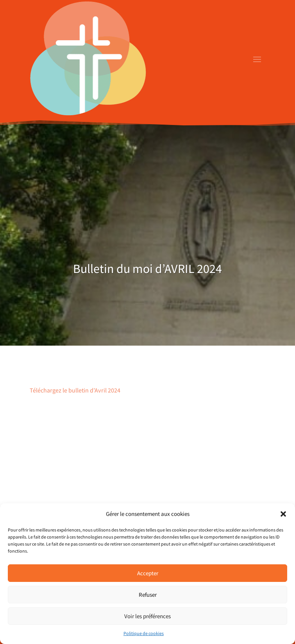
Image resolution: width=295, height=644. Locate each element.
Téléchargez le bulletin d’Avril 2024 (75, 390)
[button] (283, 514)
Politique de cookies (144, 633)
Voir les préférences (147, 616)
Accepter (148, 573)
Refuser (148, 595)
